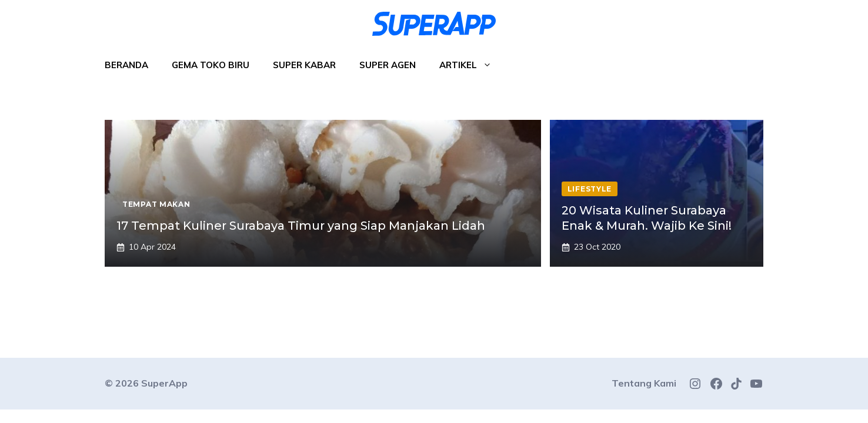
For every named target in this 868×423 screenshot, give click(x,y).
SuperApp (164, 383)
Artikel (471, 65)
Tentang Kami (644, 383)
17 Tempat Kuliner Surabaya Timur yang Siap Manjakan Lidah (301, 226)
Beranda (126, 65)
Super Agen (388, 65)
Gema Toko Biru (211, 65)
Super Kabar (304, 65)
